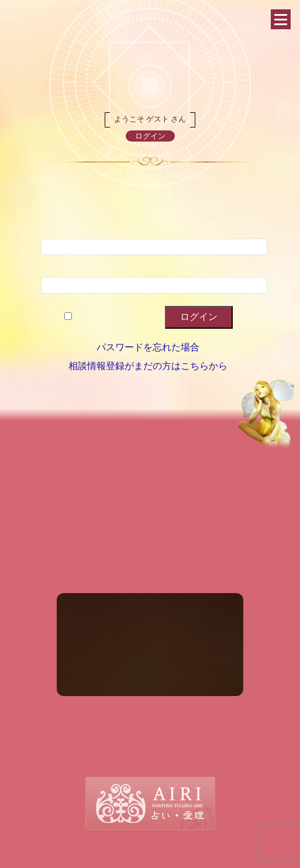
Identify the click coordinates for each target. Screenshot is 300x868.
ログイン (150, 136)
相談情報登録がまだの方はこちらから (148, 366)
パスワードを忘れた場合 (148, 347)
